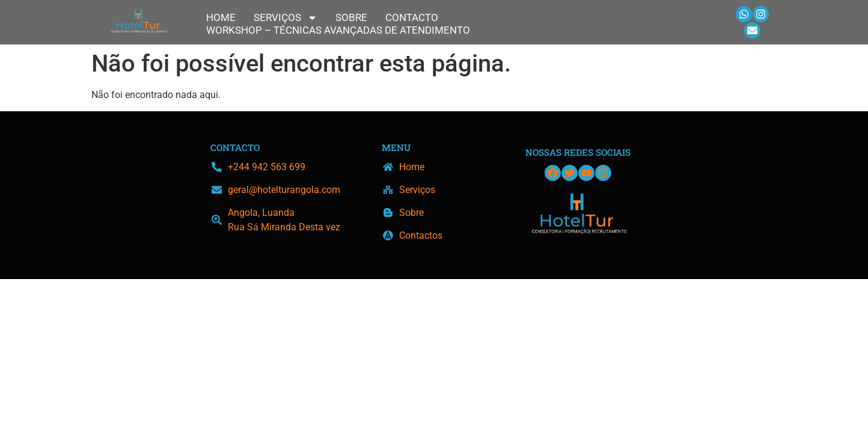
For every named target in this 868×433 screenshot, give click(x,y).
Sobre (351, 17)
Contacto (412, 17)
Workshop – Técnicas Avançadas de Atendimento (338, 30)
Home (221, 17)
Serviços (286, 18)
